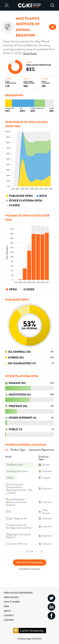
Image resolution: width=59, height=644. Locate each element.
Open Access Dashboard (18, 593)
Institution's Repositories (41, 450)
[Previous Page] (23, 551)
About (7, 611)
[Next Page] (36, 551)
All (7, 450)
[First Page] (18, 551)
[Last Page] (41, 551)
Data (6, 606)
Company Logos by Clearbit (29, 639)
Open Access (11, 597)
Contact (9, 615)
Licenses (9, 620)
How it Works (12, 602)
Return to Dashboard (30, 563)
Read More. (30, 53)
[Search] (52, 5)
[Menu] (7, 5)
